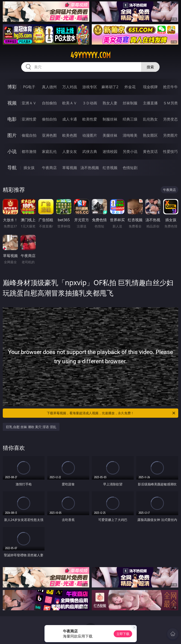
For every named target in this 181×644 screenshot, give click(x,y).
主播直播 (150, 103)
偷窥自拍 (29, 135)
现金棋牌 (150, 87)
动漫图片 (90, 135)
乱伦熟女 (150, 119)
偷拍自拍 (49, 119)
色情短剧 (130, 168)
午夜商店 (49, 168)
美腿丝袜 (110, 135)
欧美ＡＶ (70, 103)
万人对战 (70, 87)
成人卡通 (70, 119)
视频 (12, 103)
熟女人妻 (110, 103)
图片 (12, 135)
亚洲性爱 (29, 119)
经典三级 (130, 119)
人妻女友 (70, 151)
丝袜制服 (130, 103)
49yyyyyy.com (90, 55)
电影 (12, 119)
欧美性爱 (90, 119)
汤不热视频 (90, 168)
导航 (12, 168)
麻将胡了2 (110, 87)
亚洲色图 (49, 135)
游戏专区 (90, 87)
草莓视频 (70, 168)
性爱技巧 (170, 151)
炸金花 (130, 87)
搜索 (150, 67)
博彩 (12, 87)
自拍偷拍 (49, 103)
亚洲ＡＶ (29, 103)
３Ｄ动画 (90, 103)
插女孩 (29, 168)
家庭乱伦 (49, 151)
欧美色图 (70, 135)
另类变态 (170, 119)
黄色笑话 (150, 151)
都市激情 (29, 151)
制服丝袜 (110, 119)
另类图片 (170, 135)
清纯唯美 (130, 135)
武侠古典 (90, 151)
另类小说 (130, 151)
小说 (12, 151)
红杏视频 (110, 168)
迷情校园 (110, 151)
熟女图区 (150, 135)
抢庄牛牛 (170, 87)
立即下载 (123, 634)
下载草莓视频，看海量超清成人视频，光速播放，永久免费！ (111, 413)
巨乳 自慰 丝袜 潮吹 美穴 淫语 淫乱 (31, 427)
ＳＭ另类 (170, 103)
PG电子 (29, 87)
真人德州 (49, 87)
